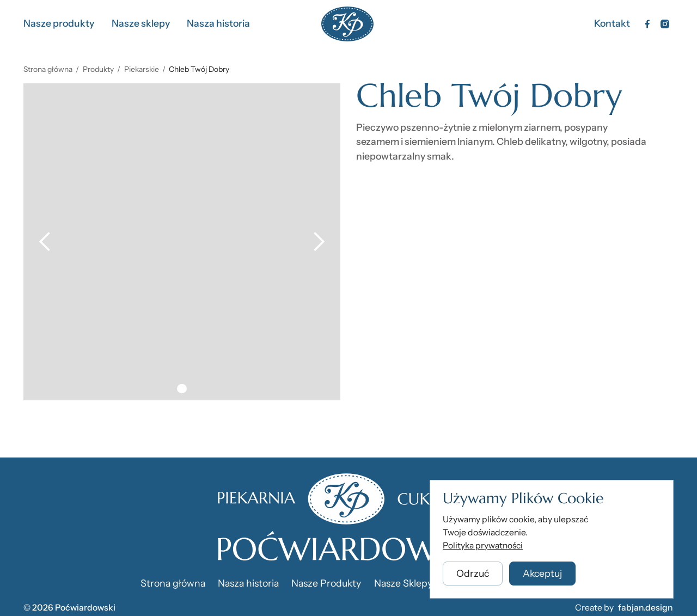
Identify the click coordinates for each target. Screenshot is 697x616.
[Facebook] (647, 24)
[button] (45, 242)
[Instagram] (665, 24)
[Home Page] (347, 24)
